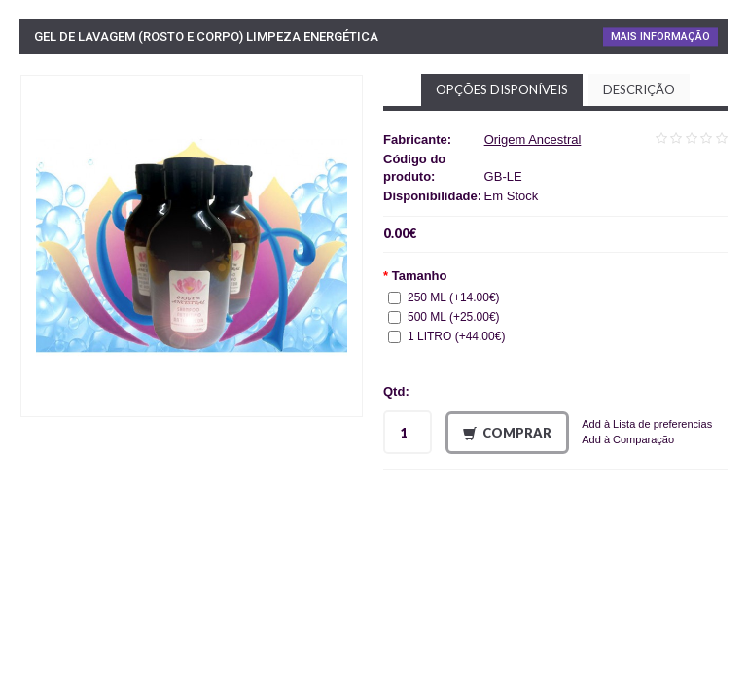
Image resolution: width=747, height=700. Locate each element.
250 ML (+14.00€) (444, 297)
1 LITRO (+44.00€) (446, 336)
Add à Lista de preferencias (647, 424)
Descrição (639, 89)
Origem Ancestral (533, 140)
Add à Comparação (628, 439)
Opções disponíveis (502, 89)
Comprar (507, 433)
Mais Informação (660, 36)
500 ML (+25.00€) (444, 317)
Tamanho (420, 276)
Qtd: (396, 391)
